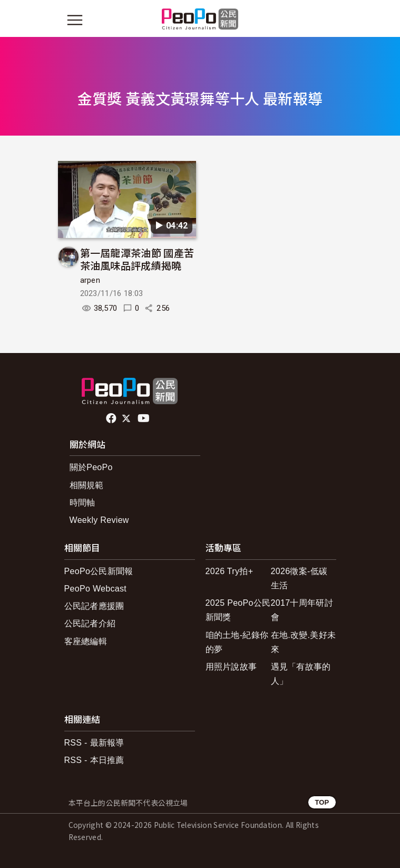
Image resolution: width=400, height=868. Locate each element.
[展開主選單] (75, 20)
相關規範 (87, 485)
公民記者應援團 (94, 606)
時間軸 (82, 503)
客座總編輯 (86, 641)
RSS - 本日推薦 (94, 760)
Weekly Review (99, 520)
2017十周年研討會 (302, 610)
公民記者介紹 (90, 623)
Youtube (144, 418)
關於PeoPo (91, 467)
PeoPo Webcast (96, 589)
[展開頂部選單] (326, 20)
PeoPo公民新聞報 (99, 571)
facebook (112, 418)
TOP (322, 802)
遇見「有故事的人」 (301, 674)
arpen (90, 280)
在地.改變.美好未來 (304, 642)
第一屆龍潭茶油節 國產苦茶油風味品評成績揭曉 (137, 259)
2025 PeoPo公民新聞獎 (238, 610)
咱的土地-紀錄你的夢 (237, 642)
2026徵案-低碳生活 (299, 578)
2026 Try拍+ (230, 571)
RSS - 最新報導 (94, 743)
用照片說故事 (231, 667)
